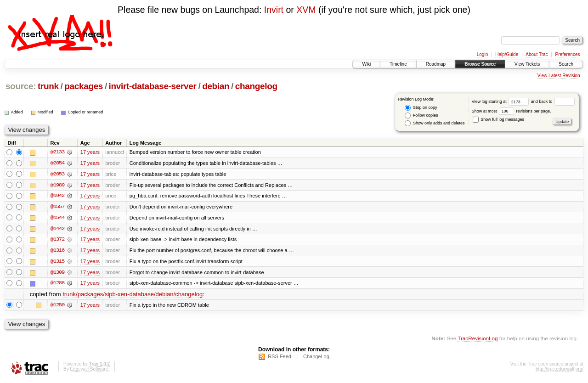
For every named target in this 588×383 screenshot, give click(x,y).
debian (216, 86)
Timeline (398, 64)
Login (482, 54)
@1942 (57, 196)
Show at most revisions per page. (512, 111)
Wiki (366, 64)
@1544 (57, 218)
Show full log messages (498, 119)
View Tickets (527, 64)
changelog (256, 86)
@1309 (57, 273)
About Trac (537, 54)
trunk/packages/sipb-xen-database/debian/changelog (133, 296)
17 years (90, 152)
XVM (306, 10)
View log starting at (501, 101)
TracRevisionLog (478, 340)
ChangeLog (316, 358)
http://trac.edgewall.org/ (560, 371)
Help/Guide (507, 54)
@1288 (57, 284)
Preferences (568, 54)
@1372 (57, 240)
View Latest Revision (559, 76)
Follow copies (421, 115)
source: (21, 86)
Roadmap (436, 64)
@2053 (57, 174)
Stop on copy (421, 108)
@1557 (57, 207)
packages (84, 86)
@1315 (57, 262)
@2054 (57, 163)
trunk (48, 86)
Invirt (274, 10)
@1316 (57, 251)
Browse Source (480, 64)
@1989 (57, 185)
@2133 (57, 152)
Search (566, 64)
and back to (553, 101)
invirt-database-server (153, 86)
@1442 (57, 229)
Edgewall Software (89, 371)
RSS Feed (280, 358)
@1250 (57, 306)
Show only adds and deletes (435, 123)
